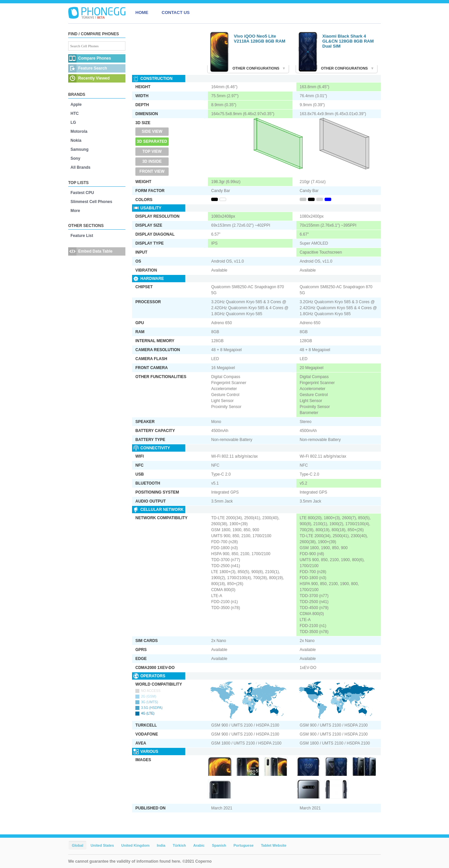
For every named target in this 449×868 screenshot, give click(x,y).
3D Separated (152, 141)
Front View (152, 171)
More (75, 211)
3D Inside (152, 161)
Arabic (199, 845)
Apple (76, 105)
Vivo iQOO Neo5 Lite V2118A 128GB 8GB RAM (260, 39)
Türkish (179, 845)
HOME (142, 12)
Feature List (82, 236)
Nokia (76, 140)
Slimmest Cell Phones (91, 202)
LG (73, 122)
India (161, 845)
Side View (152, 131)
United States (102, 845)
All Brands (80, 167)
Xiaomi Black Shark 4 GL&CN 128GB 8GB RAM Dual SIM (348, 41)
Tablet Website (274, 845)
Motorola (79, 131)
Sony (75, 158)
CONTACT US (176, 12)
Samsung (79, 149)
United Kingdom (136, 845)
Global (77, 845)
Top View (152, 151)
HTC (75, 113)
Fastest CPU (82, 193)
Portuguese (244, 845)
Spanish (219, 845)
